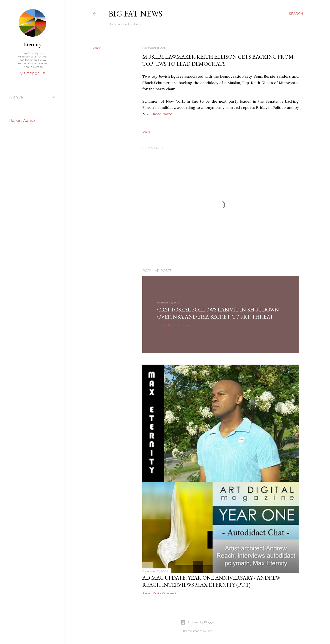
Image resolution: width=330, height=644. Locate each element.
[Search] (296, 14)
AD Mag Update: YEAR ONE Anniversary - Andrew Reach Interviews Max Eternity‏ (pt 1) (211, 581)
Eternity (33, 44)
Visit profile (33, 74)
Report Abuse (22, 121)
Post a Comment (180, 325)
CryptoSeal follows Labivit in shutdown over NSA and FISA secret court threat (218, 313)
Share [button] (96, 48)
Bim (210, 631)
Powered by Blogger (198, 622)
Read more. (163, 114)
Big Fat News (135, 14)
